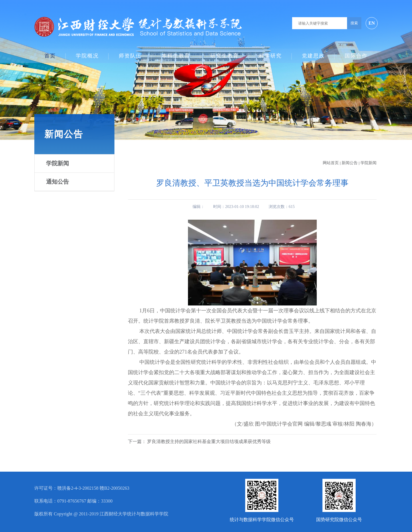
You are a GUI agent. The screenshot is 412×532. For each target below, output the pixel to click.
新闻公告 (350, 163)
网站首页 (331, 163)
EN (372, 23)
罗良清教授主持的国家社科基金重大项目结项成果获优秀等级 (209, 441)
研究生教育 (225, 53)
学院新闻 (58, 163)
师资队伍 (130, 53)
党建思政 (313, 53)
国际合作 (356, 53)
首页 (50, 53)
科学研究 (270, 53)
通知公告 (58, 182)
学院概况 (87, 53)
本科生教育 (176, 53)
